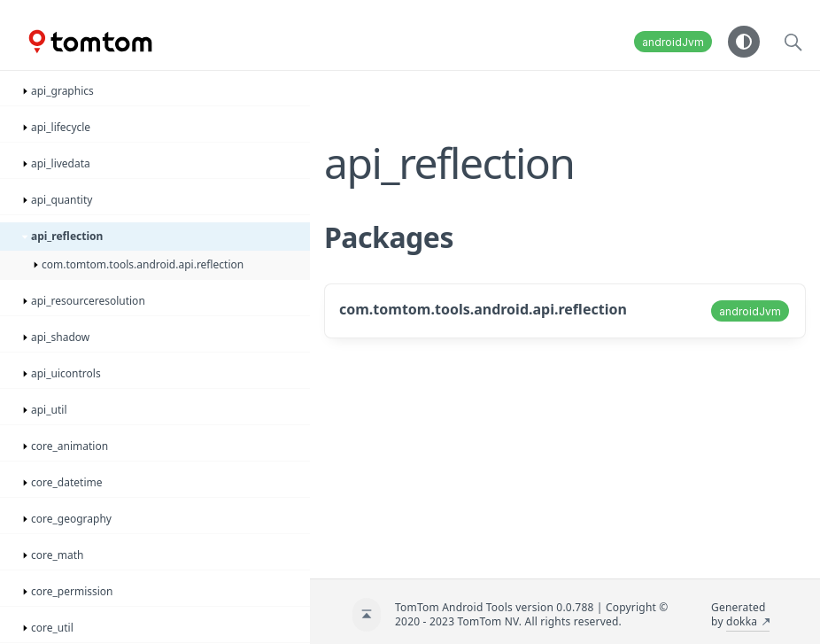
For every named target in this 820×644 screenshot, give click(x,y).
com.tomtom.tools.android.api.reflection (483, 309)
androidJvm (673, 42)
